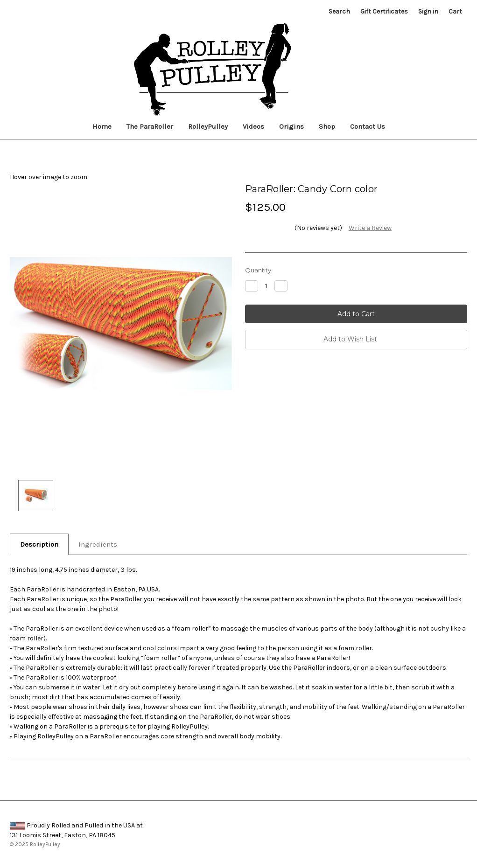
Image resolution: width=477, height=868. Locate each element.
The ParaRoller (150, 126)
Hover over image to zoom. (49, 177)
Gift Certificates (384, 11)
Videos (253, 126)
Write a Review (370, 228)
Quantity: (259, 270)
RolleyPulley (208, 126)
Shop (327, 126)
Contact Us (368, 126)
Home (102, 126)
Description (39, 544)
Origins (291, 126)
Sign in (428, 11)
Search (339, 11)
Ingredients (98, 544)
